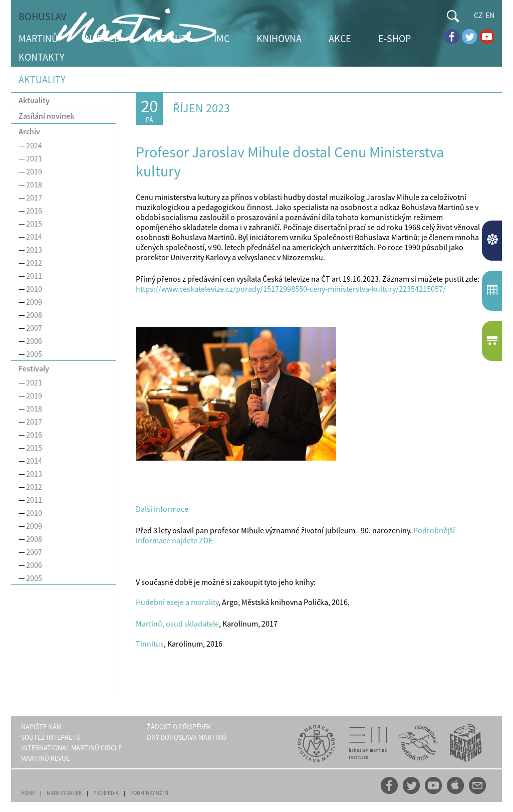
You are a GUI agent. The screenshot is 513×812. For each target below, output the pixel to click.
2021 (34, 158)
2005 (34, 354)
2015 (34, 224)
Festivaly (34, 368)
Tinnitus (150, 644)
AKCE (340, 38)
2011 (34, 276)
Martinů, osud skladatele (177, 624)
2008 (34, 315)
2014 (34, 237)
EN (490, 15)
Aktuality (34, 100)
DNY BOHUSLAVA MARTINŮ (187, 737)
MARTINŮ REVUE (45, 758)
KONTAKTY (42, 57)
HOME (28, 793)
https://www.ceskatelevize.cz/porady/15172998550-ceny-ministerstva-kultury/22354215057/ (291, 289)
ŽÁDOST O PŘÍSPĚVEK (179, 727)
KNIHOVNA (279, 38)
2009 (34, 302)
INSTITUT (167, 38)
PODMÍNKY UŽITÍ (149, 793)
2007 (34, 328)
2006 (34, 341)
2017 (34, 197)
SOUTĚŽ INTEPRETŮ (51, 737)
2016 (34, 211)
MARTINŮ (38, 38)
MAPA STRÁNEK (64, 793)
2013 (34, 250)
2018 (34, 184)
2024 (34, 145)
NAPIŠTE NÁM (41, 727)
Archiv (29, 131)
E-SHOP (395, 38)
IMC (222, 38)
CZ (478, 15)
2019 (34, 171)
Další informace (162, 509)
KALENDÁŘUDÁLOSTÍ (493, 291)
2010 (34, 289)
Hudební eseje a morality (177, 602)
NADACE (102, 38)
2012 (34, 263)
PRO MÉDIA (106, 793)
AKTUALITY (493, 241)
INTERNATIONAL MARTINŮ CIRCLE (71, 748)
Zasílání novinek (46, 116)
